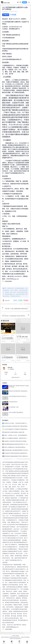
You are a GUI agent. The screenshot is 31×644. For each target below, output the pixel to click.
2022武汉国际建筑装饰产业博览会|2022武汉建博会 (8, 358)
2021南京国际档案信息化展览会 (23, 358)
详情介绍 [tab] (6, 15)
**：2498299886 (7, 629)
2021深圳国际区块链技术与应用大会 (18, 396)
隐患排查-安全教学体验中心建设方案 (14, 432)
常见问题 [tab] (13, 15)
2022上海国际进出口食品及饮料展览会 (15, 447)
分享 (15, 300)
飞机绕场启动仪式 (13, 402)
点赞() (26, 300)
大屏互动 (12, 11)
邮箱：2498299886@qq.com (11, 627)
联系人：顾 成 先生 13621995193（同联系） (15, 625)
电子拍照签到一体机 (14, 407)
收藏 (20, 300)
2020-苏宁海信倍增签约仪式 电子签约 (8, 339)
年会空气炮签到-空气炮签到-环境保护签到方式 (17, 429)
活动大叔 (6, 300)
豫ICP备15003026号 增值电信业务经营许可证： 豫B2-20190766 (15, 637)
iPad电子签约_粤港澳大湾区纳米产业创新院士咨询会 (19, 386)
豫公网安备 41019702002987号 (20, 638)
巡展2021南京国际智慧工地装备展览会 (18, 391)
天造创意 (12, 336)
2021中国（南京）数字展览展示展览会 (23, 337)
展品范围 (5, 562)
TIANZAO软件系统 (6, 336)
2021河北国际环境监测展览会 (16, 412)
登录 (24, 2)
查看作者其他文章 (16, 377)
